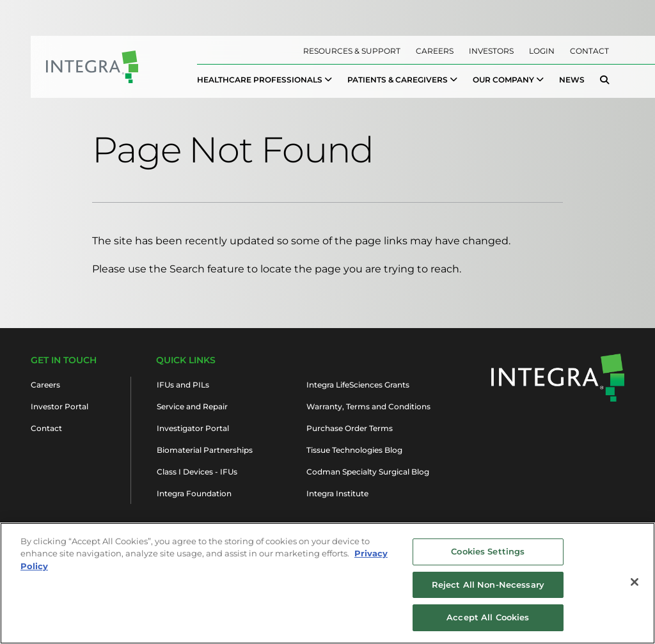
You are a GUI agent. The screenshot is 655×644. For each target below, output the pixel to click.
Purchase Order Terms (350, 428)
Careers (435, 51)
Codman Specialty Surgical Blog (368, 472)
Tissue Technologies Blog (354, 450)
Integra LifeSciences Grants (358, 385)
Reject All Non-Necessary (488, 590)
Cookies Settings (488, 557)
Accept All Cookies (488, 624)
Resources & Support (352, 51)
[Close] (635, 588)
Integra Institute (337, 493)
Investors (491, 51)
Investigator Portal (193, 428)
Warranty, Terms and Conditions (368, 406)
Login (542, 51)
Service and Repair (192, 406)
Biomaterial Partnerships (205, 450)
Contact (589, 51)
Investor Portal (59, 406)
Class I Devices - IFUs (197, 472)
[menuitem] (264, 80)
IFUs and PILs (183, 385)
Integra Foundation (194, 493)
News (572, 80)
